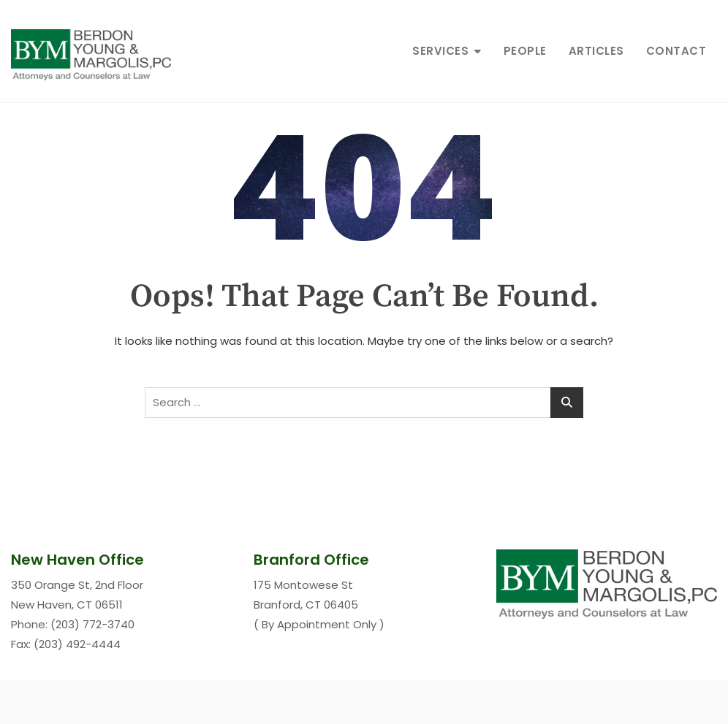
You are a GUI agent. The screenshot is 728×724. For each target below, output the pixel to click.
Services (440, 51)
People (525, 51)
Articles (596, 51)
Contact (676, 51)
